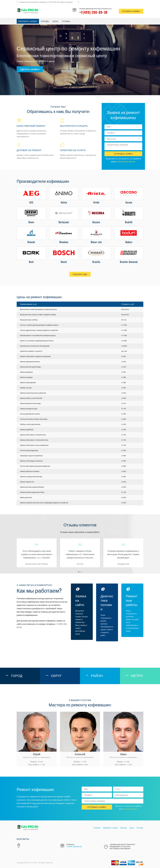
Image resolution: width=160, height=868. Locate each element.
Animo (64, 202)
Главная (97, 828)
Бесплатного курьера (74, 126)
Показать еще (80, 274)
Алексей (80, 754)
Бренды (45, 21)
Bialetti (129, 222)
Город (17, 675)
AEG (31, 202)
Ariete (96, 202)
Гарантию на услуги (73, 150)
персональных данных (126, 162)
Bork (31, 262)
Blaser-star (96, 242)
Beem (31, 222)
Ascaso (129, 202)
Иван (123, 754)
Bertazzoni (64, 222)
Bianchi (31, 242)
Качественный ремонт (31, 126)
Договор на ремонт (29, 150)
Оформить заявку (28, 21)
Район (97, 675)
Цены (55, 21)
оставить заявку (131, 11)
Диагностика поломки (107, 602)
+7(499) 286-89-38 (93, 12)
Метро (137, 675)
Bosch (64, 262)
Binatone (64, 242)
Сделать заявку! (30, 69)
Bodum (129, 242)
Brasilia (96, 262)
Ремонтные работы (132, 600)
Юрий (37, 754)
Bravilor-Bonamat (129, 262)
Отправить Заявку (123, 154)
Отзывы (66, 21)
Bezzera (96, 222)
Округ (56, 675)
